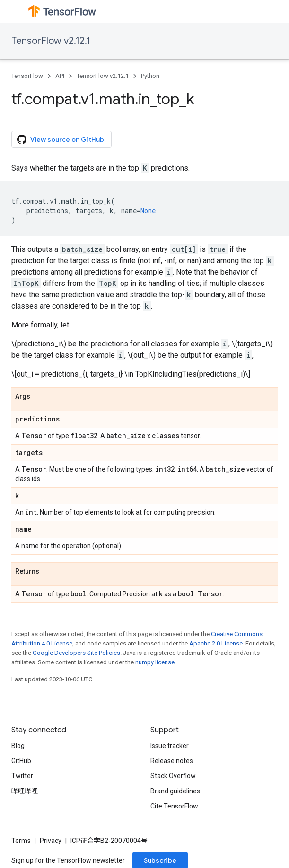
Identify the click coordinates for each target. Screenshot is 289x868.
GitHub (21, 761)
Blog (18, 746)
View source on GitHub (61, 139)
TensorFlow (27, 76)
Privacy (51, 841)
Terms (21, 841)
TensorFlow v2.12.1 (51, 41)
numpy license (155, 662)
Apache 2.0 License (216, 643)
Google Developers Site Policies (76, 653)
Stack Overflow (173, 776)
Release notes (172, 761)
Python (150, 76)
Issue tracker (170, 746)
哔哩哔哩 (25, 791)
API (60, 76)
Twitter (22, 776)
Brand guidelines (175, 791)
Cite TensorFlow (174, 806)
